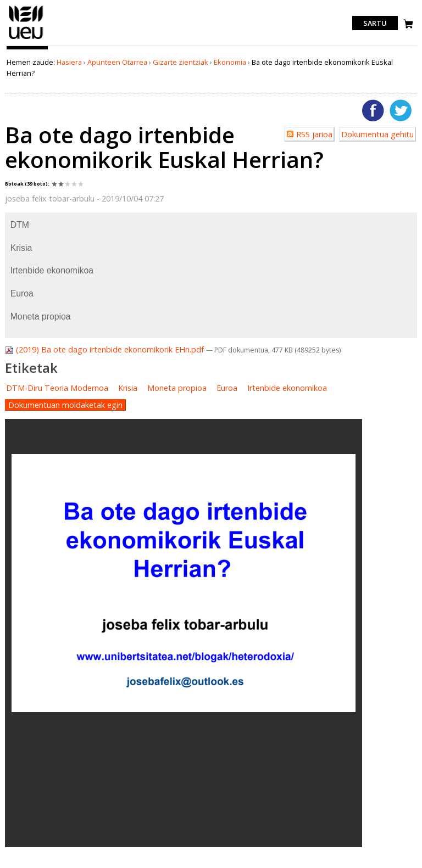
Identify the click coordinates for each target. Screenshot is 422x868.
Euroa (227, 388)
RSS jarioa (314, 134)
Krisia (128, 388)
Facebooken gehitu (373, 110)
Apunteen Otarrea (117, 62)
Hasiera (69, 62)
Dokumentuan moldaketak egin (65, 405)
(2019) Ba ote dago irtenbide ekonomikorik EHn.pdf (105, 349)
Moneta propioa (177, 388)
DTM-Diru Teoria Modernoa (57, 388)
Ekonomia (230, 62)
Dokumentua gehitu (377, 134)
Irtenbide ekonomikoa (287, 388)
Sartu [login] (375, 23)
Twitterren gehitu (401, 110)
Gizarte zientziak (181, 62)
